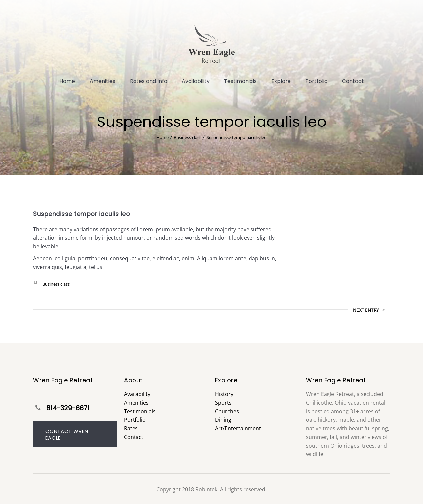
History (224, 394)
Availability (196, 81)
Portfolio (316, 81)
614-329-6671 (68, 408)
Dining (223, 420)
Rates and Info (149, 81)
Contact (353, 81)
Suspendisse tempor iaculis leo (237, 137)
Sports (223, 403)
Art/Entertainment (238, 428)
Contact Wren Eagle (67, 434)
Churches (227, 411)
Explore (281, 81)
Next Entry (369, 310)
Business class (188, 137)
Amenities (102, 81)
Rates (131, 428)
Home (67, 81)
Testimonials (240, 81)
